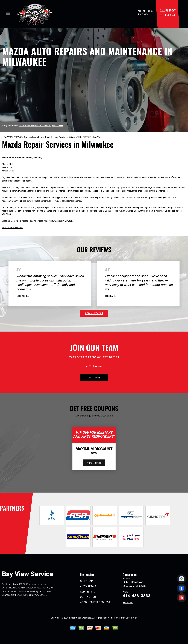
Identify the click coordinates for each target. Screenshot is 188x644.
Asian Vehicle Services (12, 228)
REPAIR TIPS (88, 592)
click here (94, 378)
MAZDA (97, 137)
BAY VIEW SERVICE (13, 137)
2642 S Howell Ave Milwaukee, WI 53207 (35, 126)
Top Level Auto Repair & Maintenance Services (45, 137)
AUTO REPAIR (88, 586)
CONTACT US (88, 597)
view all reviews (94, 313)
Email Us (128, 603)
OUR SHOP (86, 581)
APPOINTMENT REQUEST (95, 602)
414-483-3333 (167, 15)
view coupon (94, 463)
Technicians (96, 366)
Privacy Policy (130, 618)
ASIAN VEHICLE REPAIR (80, 137)
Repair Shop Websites (80, 618)
